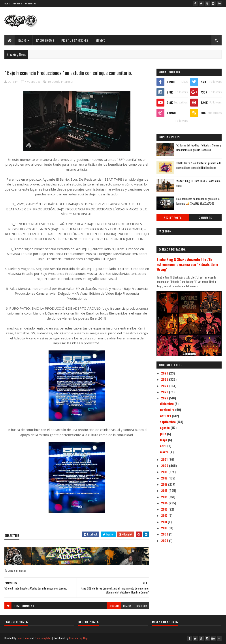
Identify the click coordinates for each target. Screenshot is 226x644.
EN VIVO (101, 40)
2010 (165, 528)
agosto (165, 428)
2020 (165, 465)
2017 (165, 484)
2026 (165, 373)
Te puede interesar (61, 82)
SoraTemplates (43, 638)
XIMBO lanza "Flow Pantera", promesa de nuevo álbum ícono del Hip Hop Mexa (199, 165)
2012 (165, 515)
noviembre (168, 409)
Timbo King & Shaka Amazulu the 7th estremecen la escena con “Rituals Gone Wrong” (187, 264)
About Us (17, 3)
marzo (165, 452)
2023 (165, 392)
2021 (165, 459)
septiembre (168, 422)
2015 (165, 497)
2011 (164, 522)
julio (164, 434)
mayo (164, 440)
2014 (165, 503)
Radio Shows (45, 40)
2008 (165, 540)
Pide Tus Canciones (75, 40)
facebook (141, 606)
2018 (165, 478)
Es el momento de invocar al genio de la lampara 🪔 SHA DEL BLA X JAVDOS (198, 201)
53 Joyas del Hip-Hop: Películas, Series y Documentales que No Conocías (199, 147)
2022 (165, 398)
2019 (165, 472)
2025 (165, 379)
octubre (166, 416)
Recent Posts (173, 218)
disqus (127, 606)
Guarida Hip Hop (78, 638)
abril (164, 446)
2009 (165, 534)
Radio (22, 40)
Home (7, 3)
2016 (165, 490)
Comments (205, 218)
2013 (165, 509)
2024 (165, 386)
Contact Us (31, 3)
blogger (114, 606)
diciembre (167, 403)
